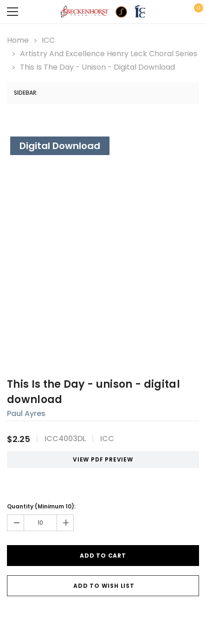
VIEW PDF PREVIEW (100, 459)
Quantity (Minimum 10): (41, 506)
